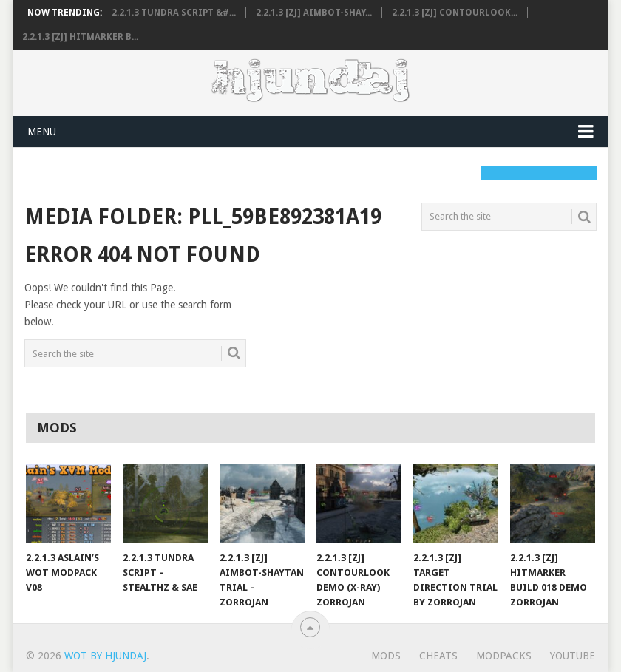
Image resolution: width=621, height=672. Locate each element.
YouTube (573, 656)
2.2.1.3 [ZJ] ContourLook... (455, 13)
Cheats (438, 656)
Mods (386, 656)
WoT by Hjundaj (105, 656)
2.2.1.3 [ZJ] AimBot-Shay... (314, 13)
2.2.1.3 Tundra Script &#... (174, 13)
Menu (42, 132)
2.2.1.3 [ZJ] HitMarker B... (80, 37)
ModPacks (504, 656)
